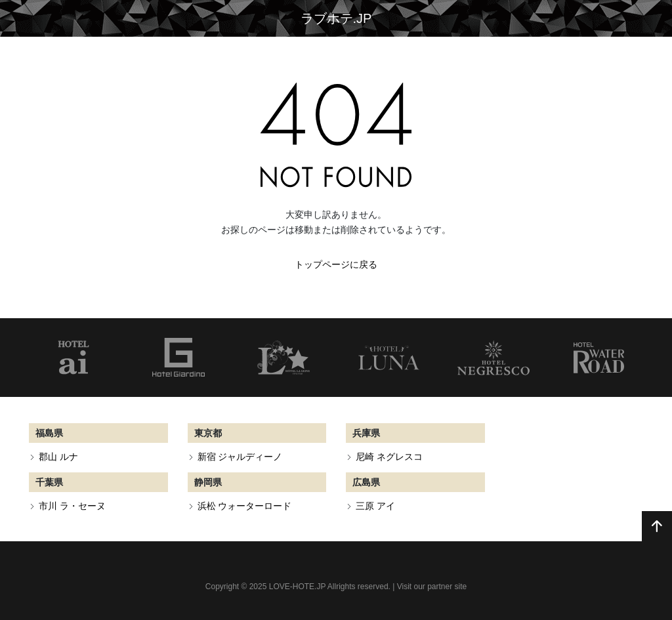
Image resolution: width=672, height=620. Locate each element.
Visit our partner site (432, 587)
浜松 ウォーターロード (245, 506)
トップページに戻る (336, 264)
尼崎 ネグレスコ (389, 457)
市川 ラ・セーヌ (72, 506)
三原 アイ (375, 506)
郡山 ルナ (58, 457)
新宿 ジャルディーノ (240, 457)
